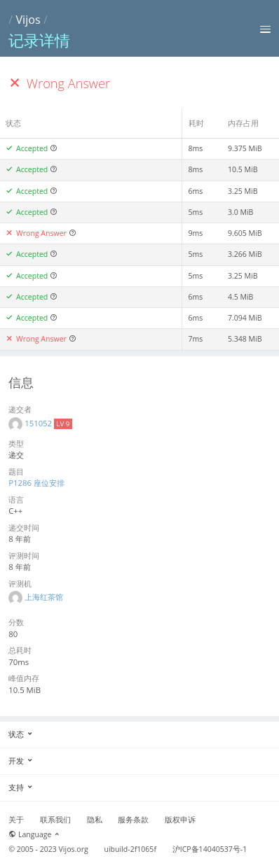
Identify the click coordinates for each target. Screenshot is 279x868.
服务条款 (133, 820)
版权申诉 (180, 820)
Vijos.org (74, 849)
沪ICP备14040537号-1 (210, 849)
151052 (39, 423)
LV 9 (63, 424)
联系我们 (55, 820)
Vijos (28, 20)
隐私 (95, 820)
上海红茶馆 (44, 597)
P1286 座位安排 (36, 483)
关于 (16, 820)
